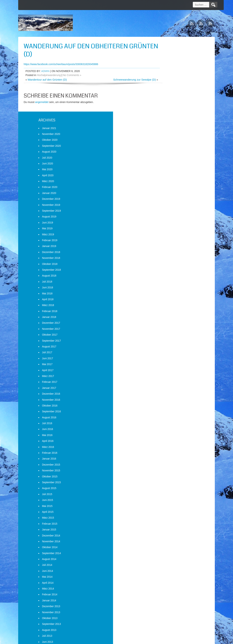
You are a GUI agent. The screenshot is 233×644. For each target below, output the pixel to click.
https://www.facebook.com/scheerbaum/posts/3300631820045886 (61, 64)
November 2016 (169, 325)
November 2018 (169, 183)
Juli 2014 (165, 490)
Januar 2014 (167, 526)
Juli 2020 (165, 83)
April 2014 (166, 508)
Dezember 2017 (169, 248)
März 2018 (166, 231)
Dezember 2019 (169, 124)
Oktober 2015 (168, 402)
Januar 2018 (167, 242)
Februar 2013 (168, 591)
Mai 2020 (165, 95)
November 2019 (169, 130)
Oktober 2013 (168, 543)
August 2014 (167, 485)
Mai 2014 (165, 502)
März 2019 (166, 160)
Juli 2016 (165, 349)
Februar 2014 (168, 520)
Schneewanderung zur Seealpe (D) (120, 80)
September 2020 (170, 71)
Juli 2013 (165, 561)
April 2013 (166, 579)
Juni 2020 (166, 89)
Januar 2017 (167, 313)
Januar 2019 (167, 172)
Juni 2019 (166, 148)
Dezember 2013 (169, 532)
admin (45, 71)
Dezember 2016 (169, 319)
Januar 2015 (167, 455)
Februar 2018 (168, 236)
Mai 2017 (165, 290)
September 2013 (170, 549)
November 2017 (169, 254)
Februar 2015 (168, 449)
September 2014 (170, 478)
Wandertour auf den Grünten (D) (47, 80)
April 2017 (166, 295)
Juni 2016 (166, 355)
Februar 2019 (168, 166)
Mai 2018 (165, 219)
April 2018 (166, 225)
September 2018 (170, 195)
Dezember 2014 (169, 461)
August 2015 (167, 414)
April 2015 (166, 437)
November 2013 (169, 538)
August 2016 (167, 343)
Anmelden (166, 625)
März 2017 (166, 301)
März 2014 (166, 514)
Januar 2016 (167, 384)
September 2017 (170, 266)
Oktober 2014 (168, 473)
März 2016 (166, 372)
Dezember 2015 (169, 390)
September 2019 (170, 136)
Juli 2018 (165, 207)
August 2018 (167, 201)
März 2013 (166, 585)
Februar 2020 (168, 112)
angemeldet (42, 102)
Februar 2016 (168, 378)
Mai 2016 (165, 360)
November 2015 (169, 396)
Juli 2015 (165, 419)
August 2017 (167, 272)
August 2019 (167, 142)
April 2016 (166, 366)
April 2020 (166, 101)
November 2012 (169, 608)
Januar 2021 (167, 53)
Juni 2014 (166, 496)
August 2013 (167, 555)
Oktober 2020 (168, 65)
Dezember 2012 (169, 602)
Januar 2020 (167, 118)
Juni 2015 (166, 425)
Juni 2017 (166, 284)
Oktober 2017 (168, 260)
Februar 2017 (168, 307)
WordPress (181, 640)
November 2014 (169, 467)
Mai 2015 (165, 431)
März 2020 (166, 107)
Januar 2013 (167, 597)
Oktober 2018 (168, 189)
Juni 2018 (166, 213)
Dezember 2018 (169, 177)
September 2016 (170, 337)
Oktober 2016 (168, 331)
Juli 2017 (165, 278)
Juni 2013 (166, 567)
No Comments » (72, 75)
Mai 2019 (165, 154)
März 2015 (166, 443)
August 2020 (167, 77)
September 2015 (170, 408)
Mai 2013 (165, 573)
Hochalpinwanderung (49, 75)
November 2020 (169, 59)
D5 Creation (148, 640)
